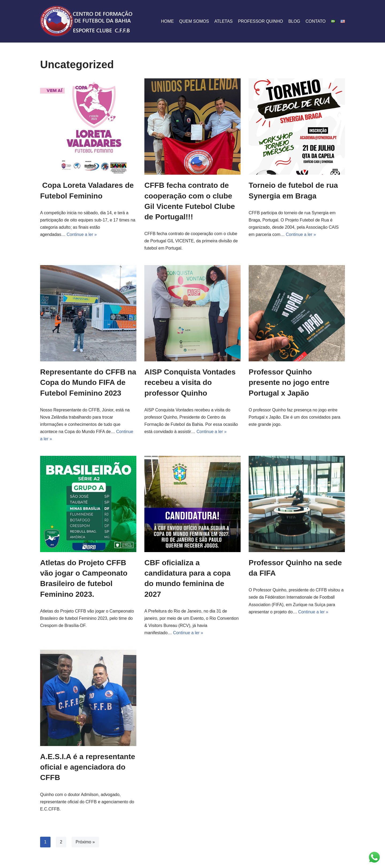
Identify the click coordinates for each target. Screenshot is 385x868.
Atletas (223, 21)
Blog (294, 21)
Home (167, 21)
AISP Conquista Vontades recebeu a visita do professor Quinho (190, 383)
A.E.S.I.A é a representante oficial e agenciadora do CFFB (88, 768)
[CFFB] (87, 21)
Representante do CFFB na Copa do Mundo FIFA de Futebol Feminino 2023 (88, 383)
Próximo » (85, 842)
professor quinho (260, 21)
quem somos (194, 21)
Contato (315, 21)
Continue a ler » (82, 234)
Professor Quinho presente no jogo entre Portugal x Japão (289, 383)
